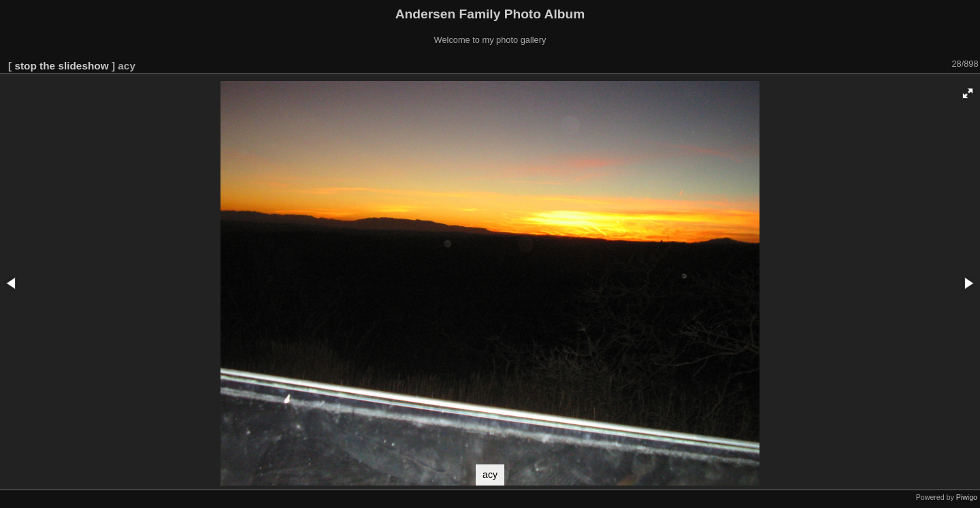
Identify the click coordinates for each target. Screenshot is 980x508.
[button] (968, 93)
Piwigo (967, 497)
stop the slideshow (61, 66)
